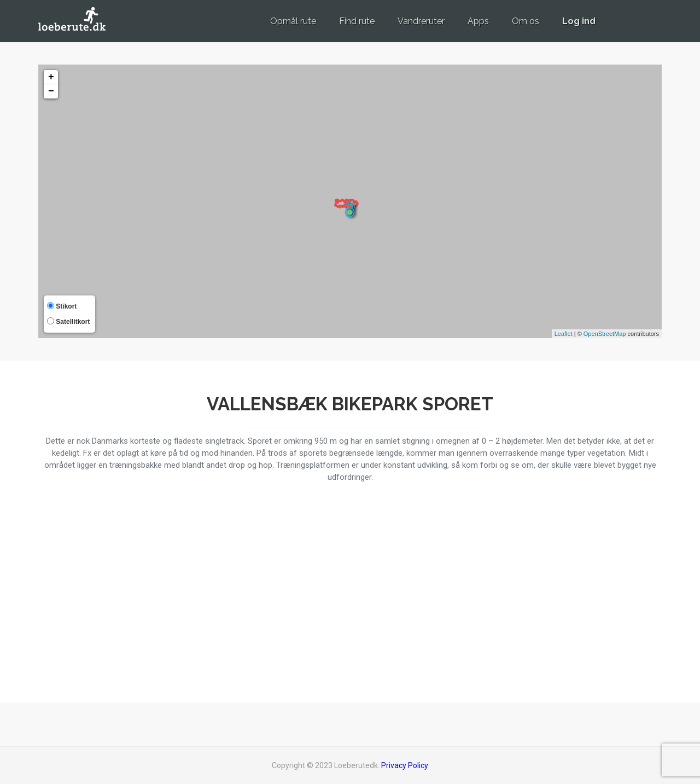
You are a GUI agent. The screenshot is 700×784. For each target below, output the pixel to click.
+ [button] (51, 77)
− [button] (51, 91)
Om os (526, 21)
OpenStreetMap (605, 334)
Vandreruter (421, 21)
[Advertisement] (563, 590)
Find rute (357, 21)
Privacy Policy (405, 765)
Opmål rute (293, 21)
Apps (478, 21)
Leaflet (564, 334)
